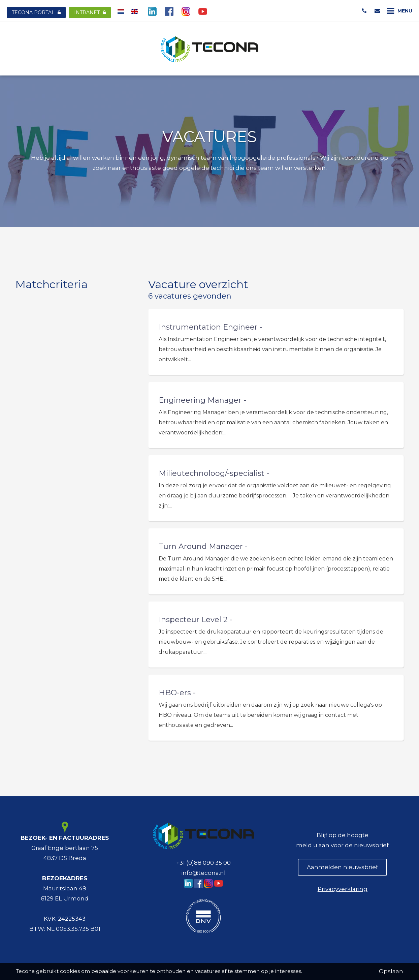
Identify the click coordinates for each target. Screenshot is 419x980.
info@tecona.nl (203, 873)
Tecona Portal (36, 12)
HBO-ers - (177, 693)
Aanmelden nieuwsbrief (342, 867)
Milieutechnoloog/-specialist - (214, 473)
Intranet (90, 12)
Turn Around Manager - (203, 546)
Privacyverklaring (343, 889)
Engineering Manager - (202, 400)
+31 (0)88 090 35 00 (203, 863)
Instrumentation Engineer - (211, 327)
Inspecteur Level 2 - (196, 620)
